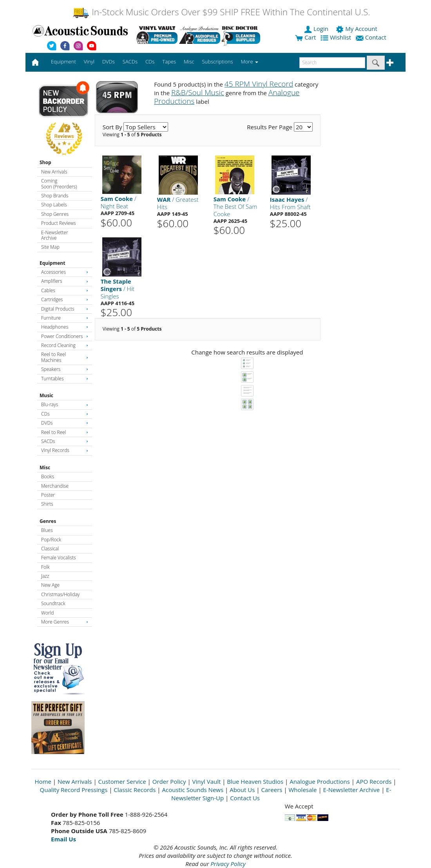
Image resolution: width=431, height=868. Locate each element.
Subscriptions (217, 61)
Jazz (45, 576)
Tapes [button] (169, 61)
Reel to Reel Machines (65, 357)
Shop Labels (54, 205)
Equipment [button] (63, 61)
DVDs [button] (109, 61)
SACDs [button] (130, 61)
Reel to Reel (65, 432)
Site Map (50, 247)
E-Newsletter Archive (55, 235)
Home (43, 781)
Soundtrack (53, 603)
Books (48, 476)
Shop (45, 162)
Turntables (65, 379)
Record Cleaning (65, 345)
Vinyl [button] (89, 61)
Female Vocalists (59, 558)
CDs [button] (150, 61)
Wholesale (303, 790)
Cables (65, 290)
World (47, 613)
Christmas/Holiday (60, 594)
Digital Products (65, 309)
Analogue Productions (320, 781)
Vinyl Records (65, 450)
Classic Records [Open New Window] (135, 790)
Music (46, 395)
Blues (47, 530)
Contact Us (245, 798)
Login (317, 29)
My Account (357, 29)
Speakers (65, 369)
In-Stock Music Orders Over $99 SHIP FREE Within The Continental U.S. (221, 12)
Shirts (47, 504)
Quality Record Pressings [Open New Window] (74, 790)
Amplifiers (65, 281)
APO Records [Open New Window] (374, 781)
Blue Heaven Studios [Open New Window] (255, 781)
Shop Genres (55, 214)
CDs (65, 414)
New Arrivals (54, 172)
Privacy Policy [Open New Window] (228, 864)
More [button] (250, 61)
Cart (305, 37)
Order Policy (169, 781)
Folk (45, 567)
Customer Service (122, 781)
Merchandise (55, 486)
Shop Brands (55, 196)
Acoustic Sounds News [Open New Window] (193, 790)
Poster (48, 495)
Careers (272, 790)
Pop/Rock (51, 540)
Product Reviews (59, 223)
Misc (45, 467)
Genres (48, 521)
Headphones (65, 327)
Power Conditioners (65, 336)
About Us (242, 790)
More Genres (65, 622)
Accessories (65, 272)
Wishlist (337, 37)
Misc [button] (189, 61)
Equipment (52, 263)
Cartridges (65, 299)
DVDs (65, 423)
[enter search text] (332, 63)
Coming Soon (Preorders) (59, 184)
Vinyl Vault (207, 781)
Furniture (65, 318)
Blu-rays (65, 404)
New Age (50, 585)
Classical (50, 549)
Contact (372, 37)
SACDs (65, 441)
